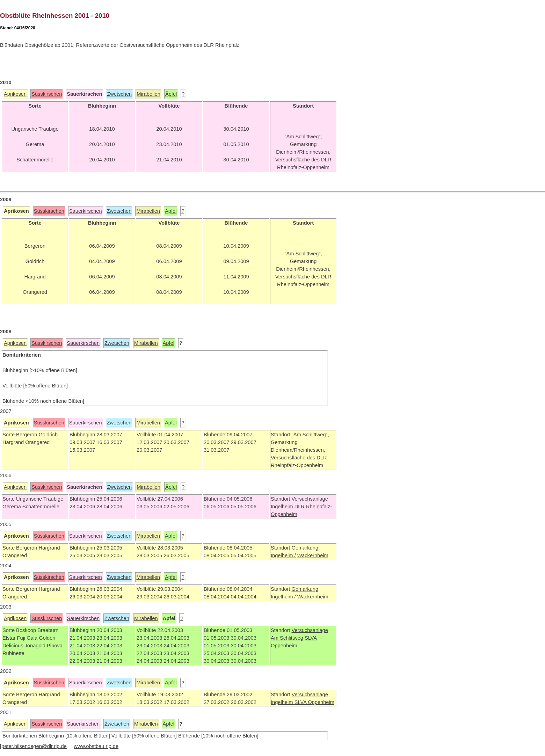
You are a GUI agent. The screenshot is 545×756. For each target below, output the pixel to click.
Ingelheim (283, 507)
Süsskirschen (47, 94)
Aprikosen (15, 94)
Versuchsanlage (310, 499)
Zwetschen (119, 94)
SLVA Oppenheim (314, 702)
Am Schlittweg (287, 638)
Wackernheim (313, 555)
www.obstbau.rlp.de (96, 746)
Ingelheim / (283, 555)
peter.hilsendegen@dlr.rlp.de (34, 746)
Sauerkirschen (86, 211)
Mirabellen (148, 94)
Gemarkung (305, 548)
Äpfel (171, 94)
